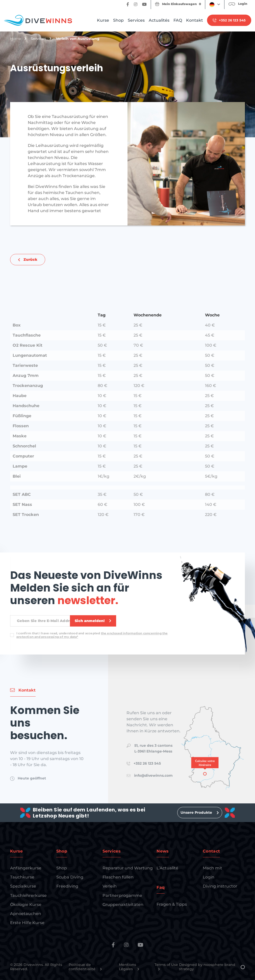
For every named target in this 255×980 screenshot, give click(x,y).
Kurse (103, 20)
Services (136, 20)
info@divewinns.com (153, 775)
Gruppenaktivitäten (123, 905)
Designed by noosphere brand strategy (212, 967)
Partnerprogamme (122, 895)
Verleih (110, 886)
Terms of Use (166, 967)
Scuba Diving (70, 877)
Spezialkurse (23, 886)
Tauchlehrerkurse (28, 895)
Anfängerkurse (26, 868)
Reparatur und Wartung (128, 868)
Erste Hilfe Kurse (27, 923)
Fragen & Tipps (172, 904)
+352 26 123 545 (147, 763)
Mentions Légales (129, 967)
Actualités (159, 20)
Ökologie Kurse (26, 905)
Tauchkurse (22, 877)
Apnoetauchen (26, 914)
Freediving (67, 886)
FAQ (178, 20)
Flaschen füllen (118, 877)
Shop (118, 20)
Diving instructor (220, 886)
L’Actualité (167, 868)
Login (209, 877)
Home (16, 39)
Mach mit (212, 868)
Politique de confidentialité (85, 967)
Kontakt (195, 20)
